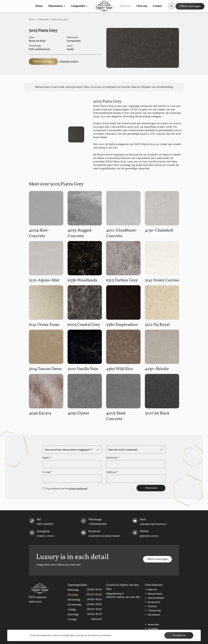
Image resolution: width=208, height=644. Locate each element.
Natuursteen (50, 6)
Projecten (135, 6)
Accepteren (179, 635)
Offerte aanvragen (190, 6)
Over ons (148, 6)
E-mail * (47, 472)
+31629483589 (97, 524)
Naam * (47, 458)
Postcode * (113, 458)
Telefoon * (112, 472)
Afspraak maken (69, 62)
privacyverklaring (78, 488)
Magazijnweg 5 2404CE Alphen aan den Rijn (123, 595)
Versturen (151, 488)
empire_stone (45, 536)
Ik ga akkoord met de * (67, 488)
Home (37, 6)
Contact (159, 6)
